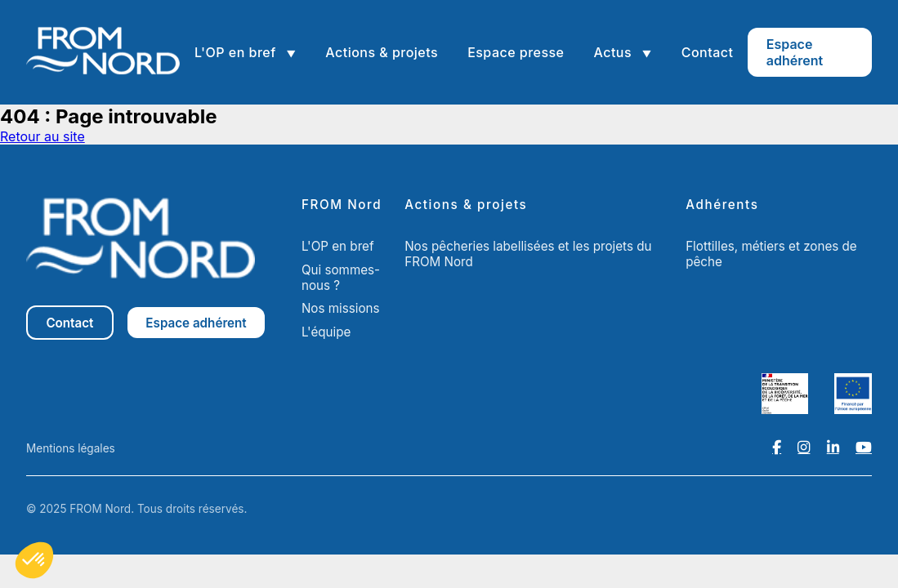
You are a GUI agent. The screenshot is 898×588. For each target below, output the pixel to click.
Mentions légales (71, 448)
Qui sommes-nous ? (341, 278)
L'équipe (326, 332)
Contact (708, 52)
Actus (614, 52)
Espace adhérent (795, 52)
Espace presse (516, 52)
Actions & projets (382, 52)
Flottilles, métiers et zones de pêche (771, 254)
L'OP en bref (237, 52)
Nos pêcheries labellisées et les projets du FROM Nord (528, 254)
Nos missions (341, 308)
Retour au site (42, 136)
